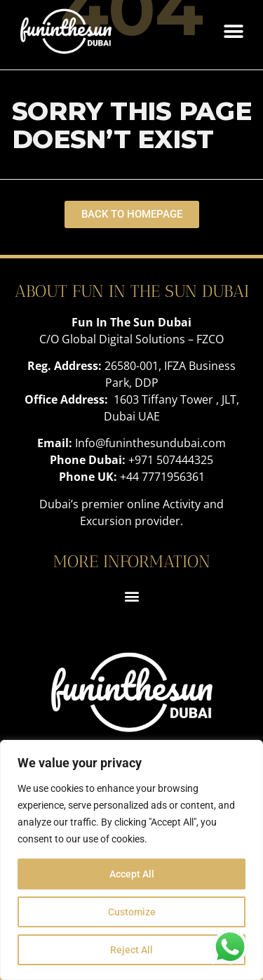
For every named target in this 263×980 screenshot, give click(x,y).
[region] (131, 860)
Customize (132, 912)
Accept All (132, 874)
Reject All (131, 950)
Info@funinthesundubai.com (150, 443)
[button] (233, 31)
